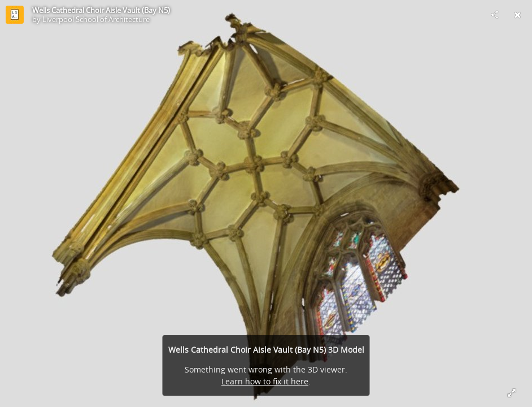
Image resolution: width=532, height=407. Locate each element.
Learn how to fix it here (265, 381)
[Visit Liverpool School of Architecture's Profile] (15, 15)
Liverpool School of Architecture (96, 19)
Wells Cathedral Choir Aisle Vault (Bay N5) (101, 10)
